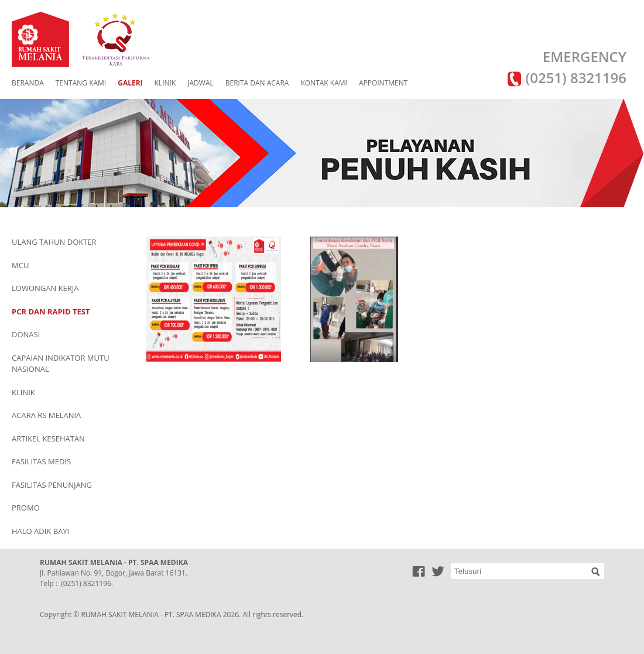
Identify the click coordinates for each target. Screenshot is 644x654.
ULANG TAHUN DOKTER (54, 242)
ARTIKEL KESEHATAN (48, 439)
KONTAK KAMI (323, 83)
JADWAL (200, 83)
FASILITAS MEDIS (41, 461)
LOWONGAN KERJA (45, 288)
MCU (20, 265)
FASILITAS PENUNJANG (52, 485)
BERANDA (28, 83)
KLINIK (165, 83)
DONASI (26, 334)
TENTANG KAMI (81, 83)
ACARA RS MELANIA (46, 415)
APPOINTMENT (383, 83)
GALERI (130, 83)
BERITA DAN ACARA (257, 83)
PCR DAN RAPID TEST (51, 311)
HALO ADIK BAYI (40, 531)
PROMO (26, 508)
